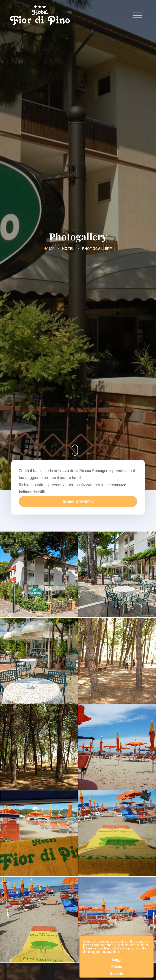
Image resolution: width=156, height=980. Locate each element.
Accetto (117, 974)
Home (49, 249)
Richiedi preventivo (78, 501)
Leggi (117, 960)
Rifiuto (117, 967)
